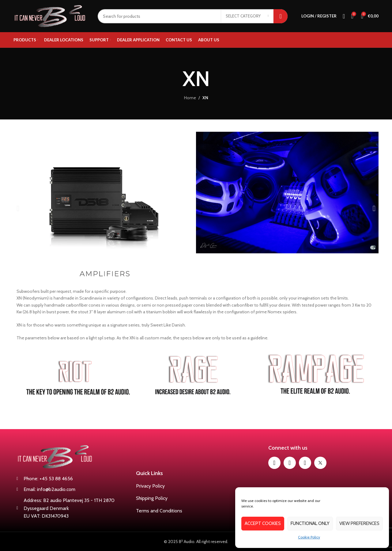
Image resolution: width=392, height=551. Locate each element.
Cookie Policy (309, 537)
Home (190, 98)
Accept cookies (263, 523)
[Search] (193, 16)
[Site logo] (51, 16)
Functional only (310, 523)
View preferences (359, 523)
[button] (18, 208)
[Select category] (247, 16)
